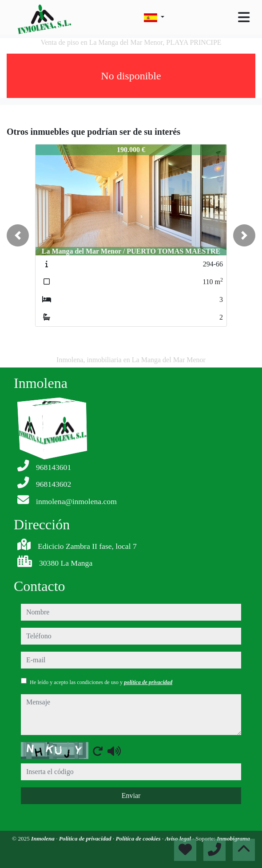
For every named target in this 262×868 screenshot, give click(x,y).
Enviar (131, 796)
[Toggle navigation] (244, 17)
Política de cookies (139, 839)
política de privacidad (148, 682)
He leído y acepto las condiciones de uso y (101, 682)
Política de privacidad (86, 839)
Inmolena (44, 839)
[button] (18, 235)
